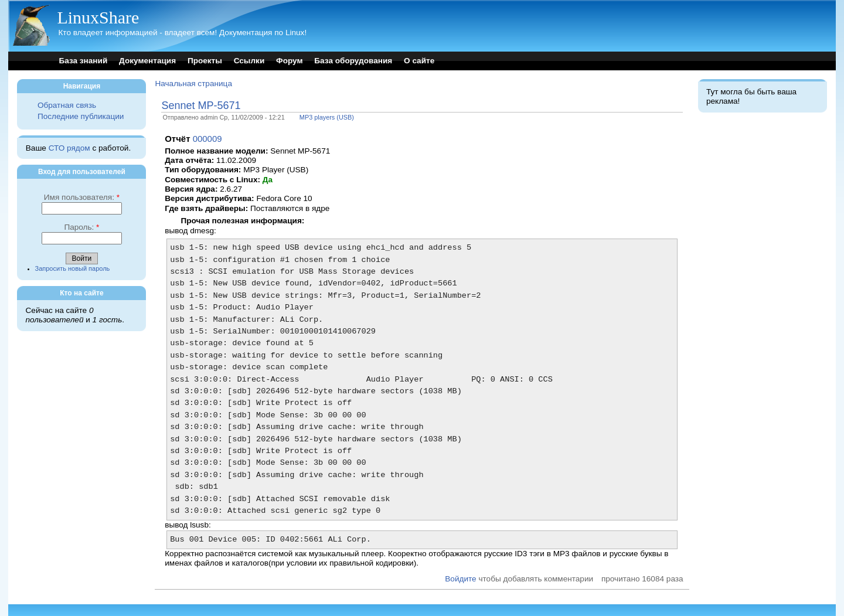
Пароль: (81, 227)
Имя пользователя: (82, 197)
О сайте (419, 61)
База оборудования (353, 61)
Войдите (460, 579)
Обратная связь (67, 105)
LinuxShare (98, 17)
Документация (147, 61)
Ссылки (249, 61)
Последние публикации (81, 116)
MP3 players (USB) (327, 117)
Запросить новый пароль (73, 268)
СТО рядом (69, 148)
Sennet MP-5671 (201, 105)
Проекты (205, 61)
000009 (207, 139)
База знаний (83, 61)
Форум (289, 61)
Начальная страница (193, 84)
